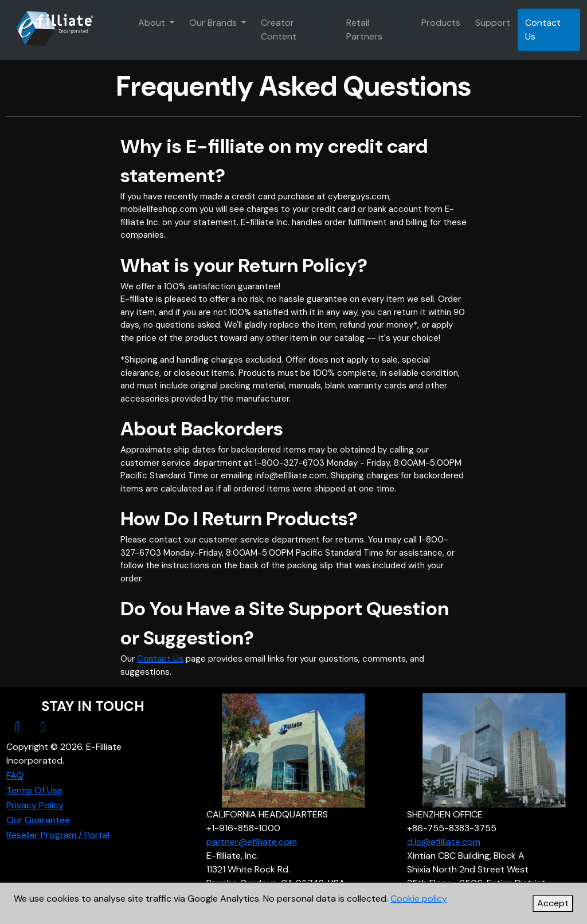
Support (493, 23)
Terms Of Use (34, 790)
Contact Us (543, 30)
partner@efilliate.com (252, 842)
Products (441, 23)
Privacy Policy (35, 805)
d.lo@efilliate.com (444, 842)
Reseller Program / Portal (58, 835)
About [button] (153, 23)
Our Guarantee (38, 820)
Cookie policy (419, 899)
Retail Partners (364, 30)
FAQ (15, 775)
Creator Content (279, 30)
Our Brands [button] (214, 23)
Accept (553, 903)
